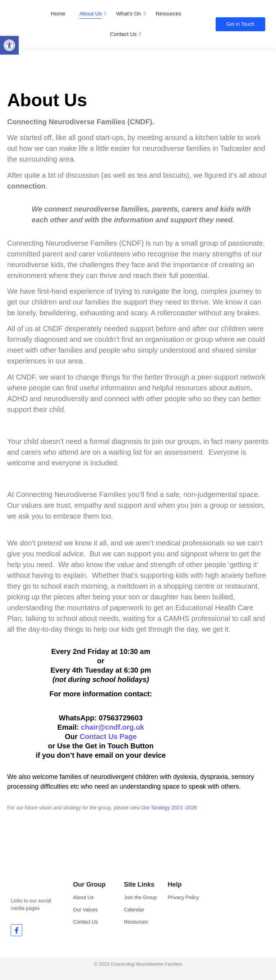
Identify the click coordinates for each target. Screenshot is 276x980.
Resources (169, 13)
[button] (9, 45)
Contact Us (123, 34)
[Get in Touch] (240, 24)
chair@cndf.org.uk (112, 727)
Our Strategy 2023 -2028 (169, 808)
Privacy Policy (183, 897)
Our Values (85, 910)
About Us (91, 13)
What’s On (129, 13)
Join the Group (141, 897)
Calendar (134, 910)
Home (58, 13)
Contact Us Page (108, 737)
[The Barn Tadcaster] (232, 704)
